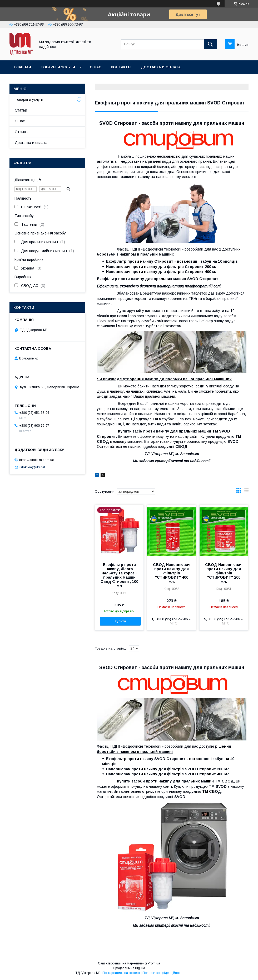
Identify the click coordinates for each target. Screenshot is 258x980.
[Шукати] (210, 44)
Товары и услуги (58, 67)
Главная (23, 67)
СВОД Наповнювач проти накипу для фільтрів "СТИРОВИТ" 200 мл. (224, 573)
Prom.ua (154, 963)
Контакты (121, 67)
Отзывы (22, 132)
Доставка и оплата (161, 67)
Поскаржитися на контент (121, 973)
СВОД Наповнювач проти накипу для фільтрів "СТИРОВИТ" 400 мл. (172, 573)
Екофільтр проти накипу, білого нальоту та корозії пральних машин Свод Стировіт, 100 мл (119, 575)
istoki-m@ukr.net (32, 467)
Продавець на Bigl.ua (129, 968)
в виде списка (246, 492)
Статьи (21, 110)
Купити (120, 621)
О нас (96, 67)
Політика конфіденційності (162, 973)
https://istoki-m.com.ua (37, 460)
